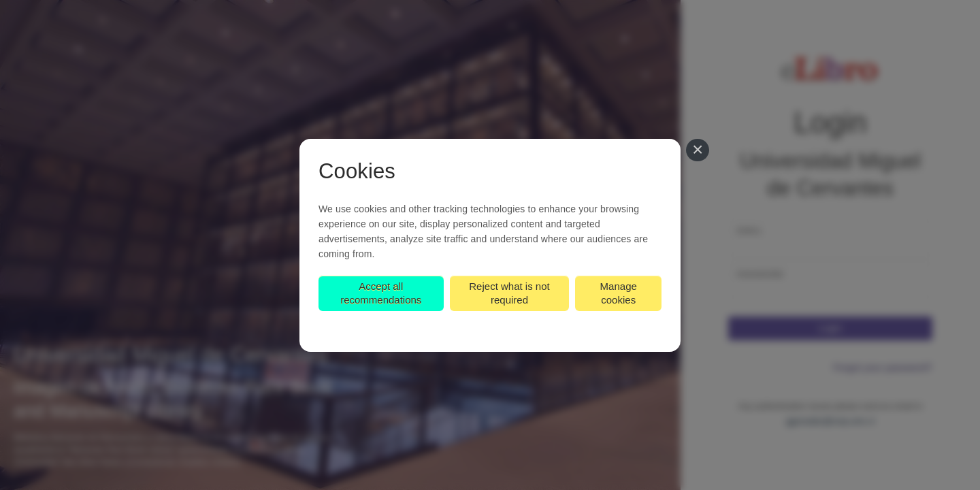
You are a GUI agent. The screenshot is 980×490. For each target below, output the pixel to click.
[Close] (698, 150)
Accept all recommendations (381, 293)
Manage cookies (619, 293)
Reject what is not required (509, 293)
